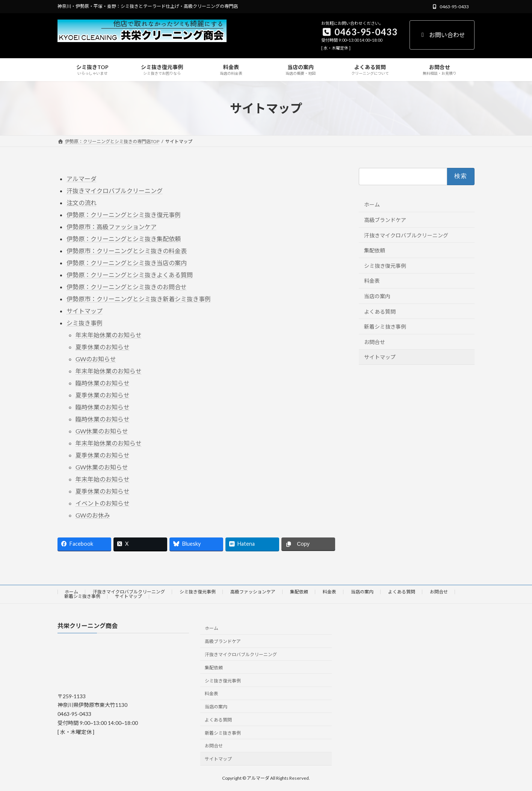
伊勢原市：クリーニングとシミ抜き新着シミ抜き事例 (139, 299)
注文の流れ (82, 203)
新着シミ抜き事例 (385, 327)
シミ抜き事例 (85, 323)
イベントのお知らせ (103, 503)
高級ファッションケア (253, 592)
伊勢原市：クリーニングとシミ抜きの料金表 (127, 251)
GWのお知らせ (96, 359)
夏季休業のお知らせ (103, 347)
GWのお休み (93, 515)
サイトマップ (85, 311)
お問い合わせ (442, 35)
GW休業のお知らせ (102, 431)
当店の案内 (377, 296)
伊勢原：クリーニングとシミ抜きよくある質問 (130, 275)
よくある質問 (380, 312)
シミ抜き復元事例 (385, 266)
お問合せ (375, 342)
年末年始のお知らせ (103, 479)
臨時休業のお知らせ (103, 383)
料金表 (372, 281)
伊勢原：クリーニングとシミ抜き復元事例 (124, 215)
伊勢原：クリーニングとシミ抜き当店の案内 (127, 263)
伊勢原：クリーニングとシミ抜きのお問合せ (127, 287)
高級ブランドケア (385, 220)
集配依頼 (375, 251)
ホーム (372, 205)
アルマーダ (82, 179)
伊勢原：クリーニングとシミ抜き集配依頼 (124, 239)
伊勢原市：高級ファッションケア (112, 227)
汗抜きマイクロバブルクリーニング (115, 191)
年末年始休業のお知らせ (109, 335)
